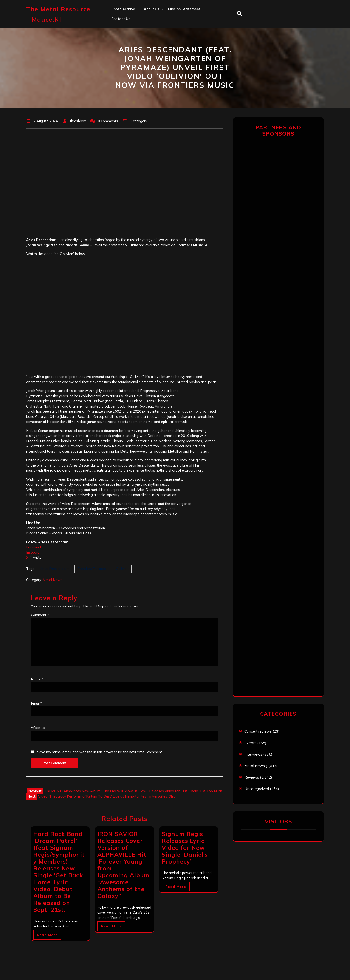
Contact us (121, 19)
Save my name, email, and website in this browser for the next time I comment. (100, 752)
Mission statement (184, 9)
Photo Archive (123, 9)
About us (152, 9)
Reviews (252, 777)
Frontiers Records (92, 569)
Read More (47, 935)
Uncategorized (257, 789)
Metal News (52, 580)
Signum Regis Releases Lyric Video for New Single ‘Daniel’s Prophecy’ (185, 848)
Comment (40, 615)
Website (38, 728)
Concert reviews (258, 731)
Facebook (34, 547)
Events (250, 743)
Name (37, 679)
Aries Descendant (54, 569)
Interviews (253, 754)
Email (37, 704)
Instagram (34, 552)
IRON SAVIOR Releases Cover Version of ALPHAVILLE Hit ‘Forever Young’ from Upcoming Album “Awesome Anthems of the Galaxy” (123, 865)
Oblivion (122, 569)
